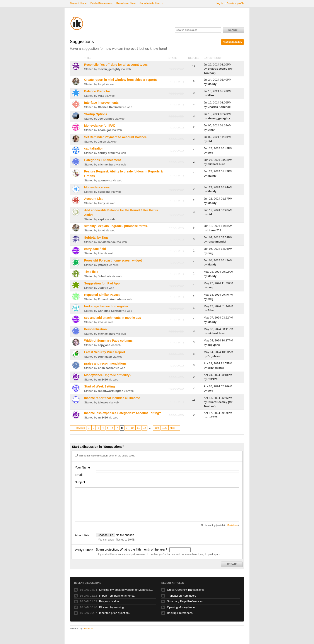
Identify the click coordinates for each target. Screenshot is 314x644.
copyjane (104, 345)
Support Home (78, 3)
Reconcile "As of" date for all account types (116, 65)
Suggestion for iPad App (102, 283)
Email (79, 475)
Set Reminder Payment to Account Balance (115, 137)
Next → (174, 428)
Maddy (212, 84)
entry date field (95, 249)
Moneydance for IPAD (100, 126)
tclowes (103, 402)
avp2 (101, 219)
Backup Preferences (180, 613)
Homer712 (214, 230)
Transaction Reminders (182, 596)
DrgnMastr (105, 357)
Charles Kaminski (110, 107)
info (101, 253)
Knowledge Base (126, 3)
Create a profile (235, 3)
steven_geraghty (109, 69)
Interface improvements (101, 103)
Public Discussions (102, 3)
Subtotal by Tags (96, 238)
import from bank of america (117, 596)
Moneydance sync (97, 187)
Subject (80, 482)
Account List (93, 199)
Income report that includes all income (112, 398)
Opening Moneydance (181, 607)
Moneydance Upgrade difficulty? (108, 375)
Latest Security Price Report (105, 352)
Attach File (82, 535)
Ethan (212, 130)
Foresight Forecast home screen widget (113, 260)
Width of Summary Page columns (108, 341)
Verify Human (84, 550)
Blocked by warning (112, 607)
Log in (219, 3)
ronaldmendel (107, 242)
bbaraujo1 (105, 130)
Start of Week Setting (100, 386)
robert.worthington (111, 391)
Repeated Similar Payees (102, 295)
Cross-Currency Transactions (185, 590)
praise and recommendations (105, 363)
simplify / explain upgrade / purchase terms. (116, 226)
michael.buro (107, 164)
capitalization (94, 148)
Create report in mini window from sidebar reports (120, 80)
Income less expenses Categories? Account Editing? (123, 413)
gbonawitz (105, 180)
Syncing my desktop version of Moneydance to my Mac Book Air (126, 590)
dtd (210, 141)
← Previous (78, 428)
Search (233, 30)
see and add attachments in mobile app (113, 318)
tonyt (101, 84)
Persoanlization (95, 329)
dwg (210, 153)
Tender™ (88, 629)
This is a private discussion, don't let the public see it (105, 456)
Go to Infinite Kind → (151, 3)
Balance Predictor (97, 91)
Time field (91, 272)
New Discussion (232, 42)
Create (232, 564)
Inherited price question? (115, 613)
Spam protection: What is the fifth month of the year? (132, 549)
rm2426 (103, 380)
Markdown (233, 525)
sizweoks (104, 192)
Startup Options (96, 114)
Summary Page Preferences (185, 601)
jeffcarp (103, 265)
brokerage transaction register (106, 306)
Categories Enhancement (102, 160)
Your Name (82, 467)
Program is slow (109, 601)
